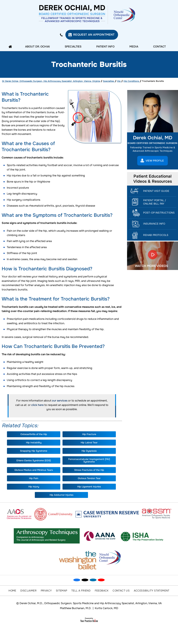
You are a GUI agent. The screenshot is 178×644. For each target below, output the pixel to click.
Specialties (73, 47)
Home (11, 47)
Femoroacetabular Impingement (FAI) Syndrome (89, 460)
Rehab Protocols (156, 235)
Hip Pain (34, 478)
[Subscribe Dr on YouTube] (101, 580)
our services (60, 401)
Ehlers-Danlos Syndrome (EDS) (34, 460)
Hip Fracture (89, 434)
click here (37, 405)
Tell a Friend (81, 591)
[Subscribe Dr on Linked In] (93, 580)
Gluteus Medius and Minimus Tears (34, 470)
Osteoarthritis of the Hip (34, 434)
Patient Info (105, 47)
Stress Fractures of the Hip (89, 470)
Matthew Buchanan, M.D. (76, 608)
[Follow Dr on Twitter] (85, 580)
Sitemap (62, 591)
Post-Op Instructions (159, 213)
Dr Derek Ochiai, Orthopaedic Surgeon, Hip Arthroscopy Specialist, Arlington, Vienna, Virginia (51, 81)
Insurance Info (154, 224)
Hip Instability (34, 442)
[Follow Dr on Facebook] (77, 580)
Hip (119, 81)
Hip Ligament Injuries (89, 487)
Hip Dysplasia (89, 451)
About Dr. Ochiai (37, 47)
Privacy (46, 591)
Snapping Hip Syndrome (34, 451)
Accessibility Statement (152, 591)
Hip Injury (34, 487)
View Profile (155, 161)
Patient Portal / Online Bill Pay (155, 202)
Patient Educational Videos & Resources (153, 179)
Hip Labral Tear (89, 442)
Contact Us (121, 591)
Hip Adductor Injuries (61, 495)
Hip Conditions (132, 81)
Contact (160, 47)
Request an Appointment (94, 35)
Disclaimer (28, 591)
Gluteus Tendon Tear (89, 478)
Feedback (102, 591)
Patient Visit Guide (156, 191)
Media (134, 47)
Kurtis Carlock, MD (106, 608)
